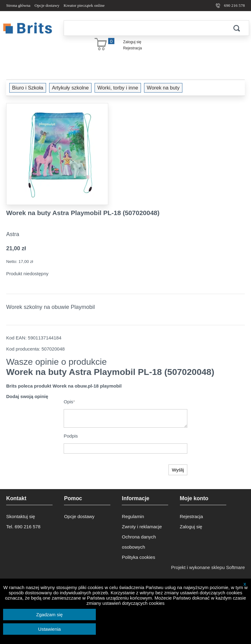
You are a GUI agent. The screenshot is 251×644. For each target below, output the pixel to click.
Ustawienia (49, 629)
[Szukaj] (144, 28)
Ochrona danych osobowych (139, 542)
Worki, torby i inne (118, 88)
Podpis (71, 436)
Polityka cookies (138, 557)
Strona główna (18, 5)
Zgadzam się (49, 615)
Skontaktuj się (21, 516)
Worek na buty (163, 88)
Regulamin (133, 516)
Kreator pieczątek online (84, 5)
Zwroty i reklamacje (142, 527)
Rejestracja (132, 48)
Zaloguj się (132, 42)
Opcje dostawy (47, 5)
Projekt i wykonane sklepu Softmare (208, 567)
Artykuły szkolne (70, 88)
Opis (69, 402)
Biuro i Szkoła (28, 88)
